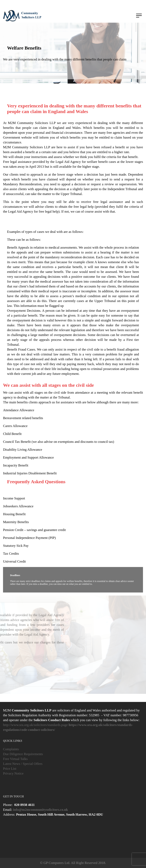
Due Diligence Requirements (23, 754)
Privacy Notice (13, 773)
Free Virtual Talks (15, 759)
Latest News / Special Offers (23, 764)
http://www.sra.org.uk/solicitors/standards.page (35, 725)
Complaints (11, 749)
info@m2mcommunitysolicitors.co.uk (41, 810)
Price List (10, 769)
